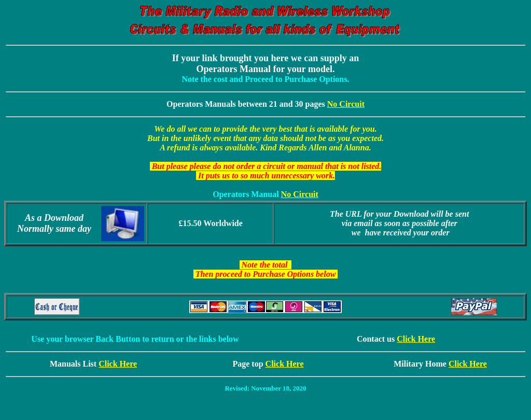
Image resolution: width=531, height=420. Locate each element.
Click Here (416, 339)
